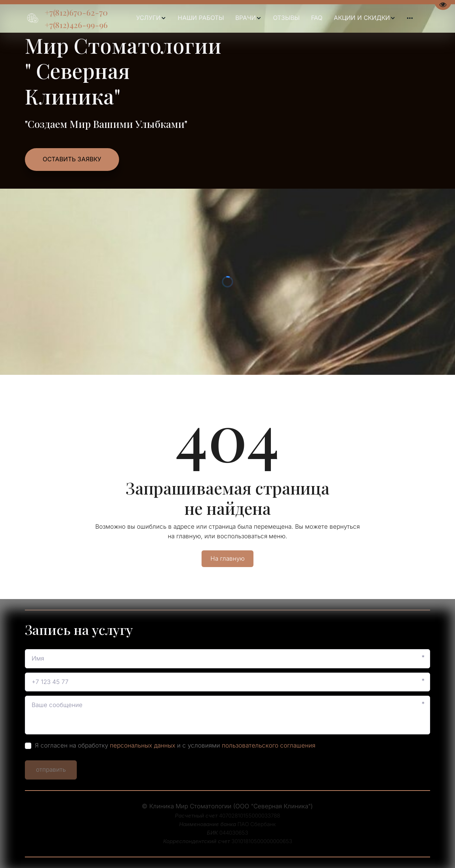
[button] (151, 18)
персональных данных (143, 745)
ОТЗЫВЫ (286, 18)
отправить (51, 770)
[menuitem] (151, 18)
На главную (227, 559)
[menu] (274, 18)
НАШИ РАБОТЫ (201, 18)
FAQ (317, 18)
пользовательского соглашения (269, 745)
